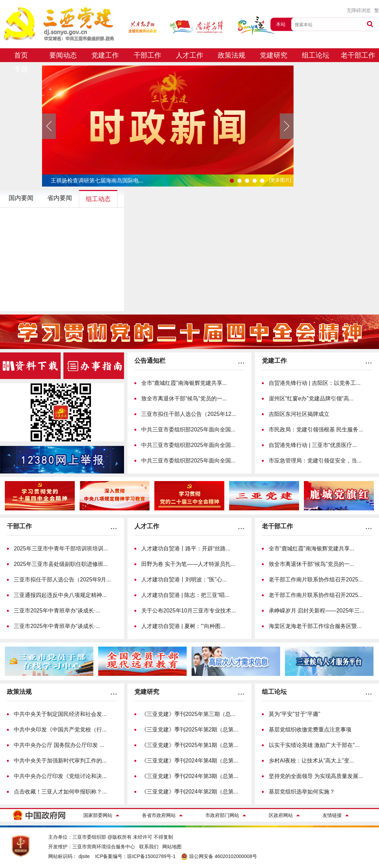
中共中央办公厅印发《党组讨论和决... (60, 776)
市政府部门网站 (222, 815)
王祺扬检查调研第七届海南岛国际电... (97, 181)
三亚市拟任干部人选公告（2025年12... (189, 414)
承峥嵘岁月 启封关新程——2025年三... (316, 611)
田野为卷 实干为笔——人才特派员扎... (188, 564)
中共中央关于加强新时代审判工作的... (60, 761)
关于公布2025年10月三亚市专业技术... (189, 611)
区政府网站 (281, 815)
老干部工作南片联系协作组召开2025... (316, 580)
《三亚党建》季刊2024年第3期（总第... (190, 776)
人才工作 (189, 55)
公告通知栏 (150, 361)
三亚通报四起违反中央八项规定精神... (60, 595)
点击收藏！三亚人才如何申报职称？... (60, 792)
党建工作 (105, 55)
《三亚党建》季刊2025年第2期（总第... (190, 730)
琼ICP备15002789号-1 (151, 856)
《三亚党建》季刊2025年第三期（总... (188, 714)
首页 (21, 55)
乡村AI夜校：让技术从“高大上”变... (311, 761)
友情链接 (332, 815)
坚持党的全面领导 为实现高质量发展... (316, 776)
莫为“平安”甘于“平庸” (294, 714)
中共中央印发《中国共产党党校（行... (60, 730)
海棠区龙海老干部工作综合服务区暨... (315, 626)
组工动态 (98, 199)
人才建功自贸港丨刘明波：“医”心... (184, 580)
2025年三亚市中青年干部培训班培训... (61, 548)
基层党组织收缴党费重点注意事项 (310, 730)
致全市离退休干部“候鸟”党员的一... (184, 398)
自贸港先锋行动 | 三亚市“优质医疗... (313, 445)
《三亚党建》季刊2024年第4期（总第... (190, 761)
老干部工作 (358, 55)
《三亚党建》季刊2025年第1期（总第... (190, 745)
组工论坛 (316, 55)
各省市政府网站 (159, 815)
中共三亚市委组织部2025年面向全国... (188, 430)
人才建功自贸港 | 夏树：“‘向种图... (183, 626)
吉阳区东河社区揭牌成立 (299, 414)
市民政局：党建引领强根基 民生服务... (316, 430)
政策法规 (232, 55)
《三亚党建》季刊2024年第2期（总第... (190, 792)
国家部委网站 (98, 815)
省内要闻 (60, 198)
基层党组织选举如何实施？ (302, 792)
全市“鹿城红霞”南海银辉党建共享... (184, 383)
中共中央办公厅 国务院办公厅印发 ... (59, 745)
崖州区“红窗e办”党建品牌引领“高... (311, 398)
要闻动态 (63, 55)
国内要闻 (21, 198)
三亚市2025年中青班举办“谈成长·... (57, 611)
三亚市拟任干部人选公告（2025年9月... (62, 580)
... (241, 361)
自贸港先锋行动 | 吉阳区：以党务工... (315, 383)
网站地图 (172, 847)
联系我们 (149, 847)
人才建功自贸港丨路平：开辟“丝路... (186, 548)
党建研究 (274, 55)
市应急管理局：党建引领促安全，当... (315, 461)
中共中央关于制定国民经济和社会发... (60, 714)
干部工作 (147, 55)
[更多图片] (280, 180)
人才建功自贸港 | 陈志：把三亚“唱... (185, 595)
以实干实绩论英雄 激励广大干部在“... (314, 745)
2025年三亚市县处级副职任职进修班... (61, 564)
